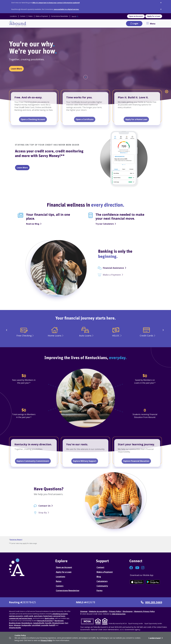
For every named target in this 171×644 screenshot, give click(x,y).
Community (102, 586)
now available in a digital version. (66, 9)
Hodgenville (26, 625)
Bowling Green (15, 623)
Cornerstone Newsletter (68, 591)
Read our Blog (33, 224)
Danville (48, 623)
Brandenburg (27, 623)
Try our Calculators (105, 224)
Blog (99, 577)
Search (74, 16)
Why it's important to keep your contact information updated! (56, 3)
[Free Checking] (24, 335)
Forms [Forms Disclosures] (100, 591)
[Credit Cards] (147, 335)
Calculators (102, 581)
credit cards (28, 616)
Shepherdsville (15, 628)
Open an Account (136, 16)
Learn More (17, 69)
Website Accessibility (98, 611)
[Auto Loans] (86, 335)
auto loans (38, 616)
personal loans (59, 616)
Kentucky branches (45, 621)
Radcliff (52, 625)
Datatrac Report (16, 540)
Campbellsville (39, 623)
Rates (59, 581)
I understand (155, 638)
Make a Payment (105, 572)
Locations (61, 577)
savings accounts (16, 616)
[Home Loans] (55, 335)
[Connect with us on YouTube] (137, 568)
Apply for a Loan (154, 16)
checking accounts (60, 614)
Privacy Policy (47, 640)
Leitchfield (36, 625)
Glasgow (17, 625)
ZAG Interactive (119, 614)
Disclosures (128, 611)
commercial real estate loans (21, 618)
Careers (60, 586)
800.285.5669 (151, 602)
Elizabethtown (58, 623)
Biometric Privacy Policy (145, 611)
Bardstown (59, 621)
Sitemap (84, 611)
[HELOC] (116, 335)
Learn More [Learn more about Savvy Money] (22, 168)
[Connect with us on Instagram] (143, 568)
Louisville (45, 625)
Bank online (49, 618)
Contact (100, 567)
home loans (48, 616)
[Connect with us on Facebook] (131, 568)
